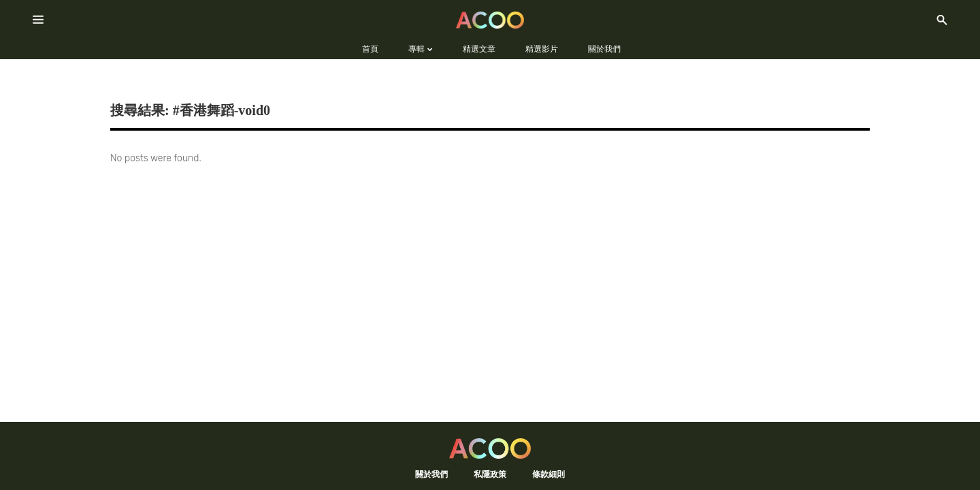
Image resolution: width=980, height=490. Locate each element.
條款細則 (549, 474)
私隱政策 (490, 474)
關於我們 (431, 474)
